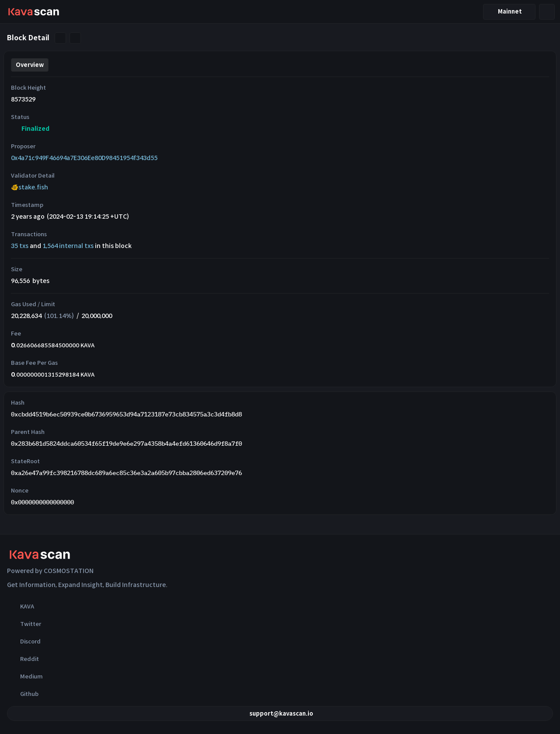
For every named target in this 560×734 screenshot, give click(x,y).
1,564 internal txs (68, 246)
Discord (24, 641)
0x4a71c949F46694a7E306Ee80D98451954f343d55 (84, 158)
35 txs (20, 246)
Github (23, 694)
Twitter (24, 624)
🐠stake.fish (30, 187)
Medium (25, 676)
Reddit (23, 659)
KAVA (21, 606)
